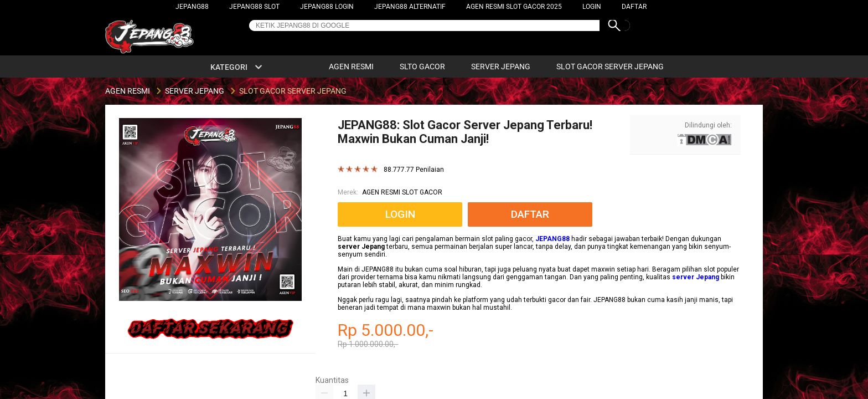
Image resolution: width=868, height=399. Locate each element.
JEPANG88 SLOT (254, 7)
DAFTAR (634, 7)
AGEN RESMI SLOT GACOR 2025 (514, 7)
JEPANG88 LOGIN (327, 7)
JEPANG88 (192, 7)
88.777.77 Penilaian (414, 170)
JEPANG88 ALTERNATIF (410, 7)
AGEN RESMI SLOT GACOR (402, 192)
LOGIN (592, 7)
